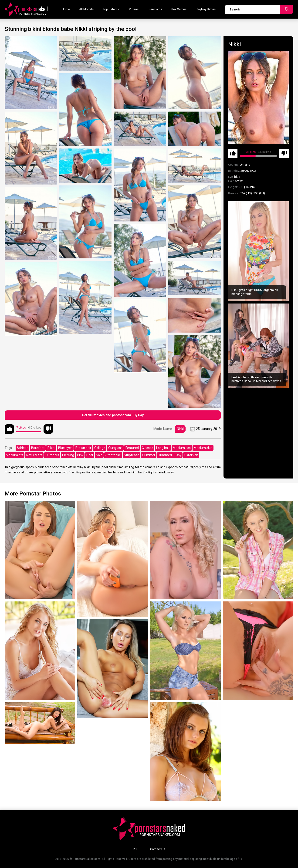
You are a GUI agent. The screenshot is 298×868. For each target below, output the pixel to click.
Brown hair (83, 448)
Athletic (22, 448)
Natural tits (34, 455)
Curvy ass (115, 448)
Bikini (51, 448)
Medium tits (15, 455)
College (100, 448)
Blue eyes (65, 448)
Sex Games (179, 9)
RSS (136, 849)
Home (66, 9)
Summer (149, 455)
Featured (132, 448)
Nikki (180, 429)
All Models (86, 9)
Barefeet (38, 448)
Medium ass (182, 448)
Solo (99, 455)
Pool (90, 455)
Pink (80, 455)
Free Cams (155, 9)
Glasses (147, 448)
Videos (134, 9)
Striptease (113, 455)
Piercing (68, 455)
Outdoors (52, 455)
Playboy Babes (206, 9)
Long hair (163, 448)
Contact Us (158, 849)
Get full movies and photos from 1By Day (113, 415)
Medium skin (203, 448)
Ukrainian (191, 455)
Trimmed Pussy (170, 455)
